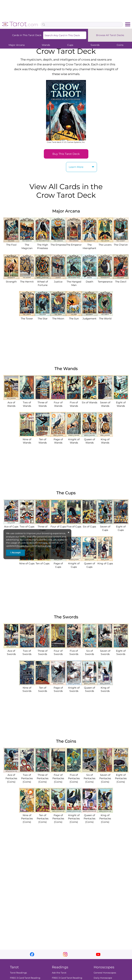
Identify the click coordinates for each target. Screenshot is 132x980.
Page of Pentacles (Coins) (58, 817)
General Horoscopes (105, 973)
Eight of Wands (121, 402)
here (45, 543)
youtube (98, 954)
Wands (46, 45)
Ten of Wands (43, 439)
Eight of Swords (121, 651)
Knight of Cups (74, 564)
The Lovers (105, 243)
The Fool (11, 243)
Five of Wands (74, 402)
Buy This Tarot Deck (66, 154)
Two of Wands (27, 402)
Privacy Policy (24, 546)
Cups (70, 45)
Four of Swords (58, 651)
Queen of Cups (89, 564)
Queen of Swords (89, 688)
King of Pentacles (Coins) (105, 817)
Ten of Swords (43, 688)
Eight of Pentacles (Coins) (121, 777)
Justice (58, 280)
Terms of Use (44, 546)
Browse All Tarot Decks (110, 35)
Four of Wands (58, 402)
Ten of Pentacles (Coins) (43, 817)
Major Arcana (17, 45)
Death (89, 280)
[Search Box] (82, 25)
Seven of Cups (105, 527)
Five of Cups (74, 525)
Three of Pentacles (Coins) (43, 777)
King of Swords (105, 688)
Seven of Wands (105, 402)
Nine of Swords (27, 688)
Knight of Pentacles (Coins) (74, 817)
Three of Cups (43, 527)
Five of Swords (74, 651)
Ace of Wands (11, 402)
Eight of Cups (121, 527)
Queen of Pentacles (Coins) (89, 817)
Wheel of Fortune (43, 282)
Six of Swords (89, 651)
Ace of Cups (11, 525)
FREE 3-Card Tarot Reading (25, 978)
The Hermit (27, 280)
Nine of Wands (27, 439)
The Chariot (121, 243)
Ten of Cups (43, 562)
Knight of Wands (74, 439)
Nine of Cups (27, 562)
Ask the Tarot (59, 973)
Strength (11, 280)
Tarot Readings (18, 973)
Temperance (105, 280)
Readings (60, 967)
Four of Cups (58, 525)
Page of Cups (58, 564)
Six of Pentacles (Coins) (89, 777)
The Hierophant (89, 245)
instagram (65, 954)
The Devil (121, 280)
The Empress (58, 243)
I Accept (16, 552)
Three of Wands (43, 402)
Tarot (14, 967)
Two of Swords (27, 651)
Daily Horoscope (103, 978)
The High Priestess (43, 245)
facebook (32, 954)
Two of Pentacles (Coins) (27, 777)
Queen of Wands (89, 439)
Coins (120, 45)
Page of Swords (58, 688)
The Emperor (74, 243)
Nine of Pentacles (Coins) (27, 817)
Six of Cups (89, 525)
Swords (95, 45)
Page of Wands (58, 439)
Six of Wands (89, 401)
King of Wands (105, 439)
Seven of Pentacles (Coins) (105, 777)
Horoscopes (104, 967)
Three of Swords (43, 651)
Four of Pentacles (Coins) (58, 777)
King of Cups (105, 562)
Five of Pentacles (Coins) (74, 777)
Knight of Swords (74, 688)
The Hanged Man (74, 282)
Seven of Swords (105, 651)
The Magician (27, 245)
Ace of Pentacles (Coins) (11, 777)
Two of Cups (27, 525)
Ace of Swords (11, 651)
